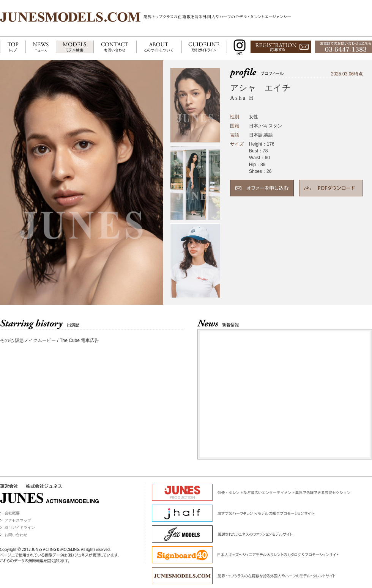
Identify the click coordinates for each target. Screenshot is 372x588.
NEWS (41, 47)
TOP (13, 47)
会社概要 (12, 513)
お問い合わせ (16, 535)
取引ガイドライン (20, 528)
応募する (281, 47)
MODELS (75, 47)
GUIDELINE (204, 47)
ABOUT (159, 47)
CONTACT (115, 47)
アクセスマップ (18, 520)
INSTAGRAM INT (238, 47)
